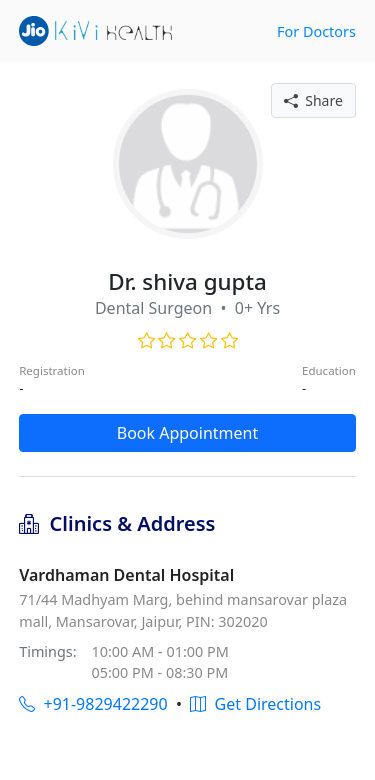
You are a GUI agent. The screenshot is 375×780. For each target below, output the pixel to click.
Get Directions (255, 704)
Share (313, 100)
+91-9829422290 (93, 704)
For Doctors (316, 31)
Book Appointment (188, 433)
